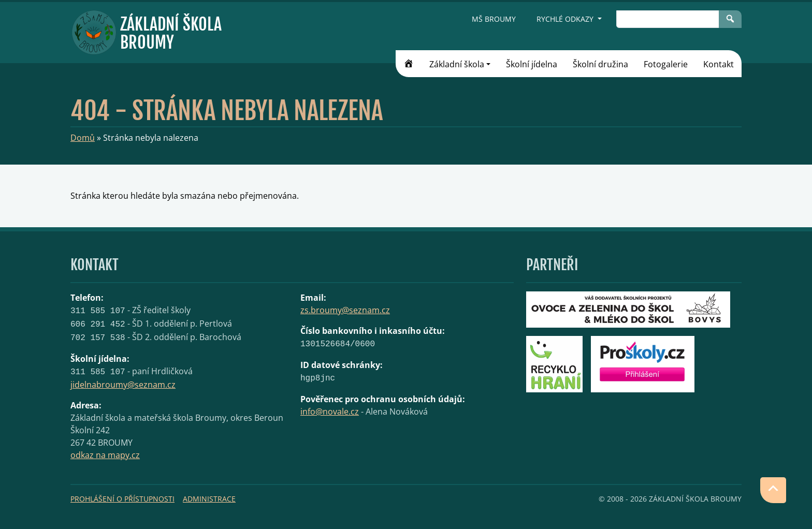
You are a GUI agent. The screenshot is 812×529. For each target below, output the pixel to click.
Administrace (209, 499)
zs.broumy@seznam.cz (345, 310)
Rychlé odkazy (566, 19)
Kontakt (719, 64)
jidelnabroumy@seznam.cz (123, 385)
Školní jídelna (532, 64)
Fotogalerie (666, 64)
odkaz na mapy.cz (105, 455)
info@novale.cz (330, 412)
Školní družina (600, 64)
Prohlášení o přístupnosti (122, 499)
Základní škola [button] (457, 64)
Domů (83, 138)
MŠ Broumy (494, 19)
